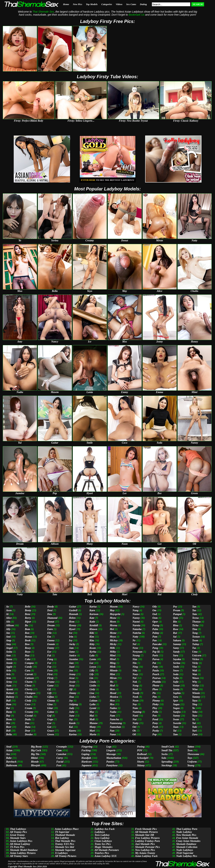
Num (135, 708)
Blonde (35, 762)
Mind (113, 659)
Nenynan (137, 652)
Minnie (114, 671)
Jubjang (74, 704)
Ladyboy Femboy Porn (147, 841)
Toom (195, 640)
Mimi (113, 656)
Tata (194, 614)
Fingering (87, 747)
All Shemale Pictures (146, 832)
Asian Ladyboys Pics (21, 841)
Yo (193, 708)
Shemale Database (186, 844)
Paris (155, 656)
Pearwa (156, 678)
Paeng (156, 625)
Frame (51, 682)
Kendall (94, 625)
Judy (72, 708)
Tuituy (196, 644)
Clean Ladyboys (103, 841)
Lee (91, 663)
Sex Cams (131, 4)
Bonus (28, 637)
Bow (27, 644)
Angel (9, 648)
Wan (195, 674)
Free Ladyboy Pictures (147, 838)
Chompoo (30, 693)
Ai (7, 614)
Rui (175, 633)
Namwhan (115, 727)
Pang (155, 648)
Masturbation (114, 758)
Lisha (92, 697)
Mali (92, 719)
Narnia (136, 625)
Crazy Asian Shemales (188, 841)
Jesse (72, 678)
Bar (8, 708)
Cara (28, 671)
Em (49, 637)
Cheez (28, 686)
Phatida (157, 682)
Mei (112, 629)
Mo (112, 682)
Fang (50, 659)
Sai (175, 637)
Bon (27, 633)
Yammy (196, 697)
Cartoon (29, 678)
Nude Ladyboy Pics (187, 856)
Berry (28, 618)
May (112, 610)
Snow (176, 671)
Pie (154, 693)
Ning (135, 667)
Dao (27, 723)
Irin (71, 637)
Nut (134, 719)
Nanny (136, 618)
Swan (176, 719)
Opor (155, 622)
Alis (8, 622)
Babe (9, 758)
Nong (135, 686)
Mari (92, 731)
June (72, 716)
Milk (112, 648)
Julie (72, 712)
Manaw (94, 723)
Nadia (113, 712)
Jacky (72, 644)
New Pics (77, 4)
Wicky (195, 686)
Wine (195, 689)
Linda (93, 682)
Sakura (177, 640)
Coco (28, 704)
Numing (137, 712)
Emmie (51, 644)
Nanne (136, 614)
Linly (92, 689)
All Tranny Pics (18, 832)
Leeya (93, 667)
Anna (9, 659)
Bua (27, 656)
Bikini (34, 758)
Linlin (93, 686)
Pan (154, 640)
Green (51, 734)
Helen (72, 618)
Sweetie (177, 723)
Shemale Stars (18, 838)
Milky (113, 652)
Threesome (193, 754)
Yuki (195, 727)
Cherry (29, 689)
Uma (195, 652)
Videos (119, 4)
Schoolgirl (143, 758)
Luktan (93, 701)
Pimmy (156, 701)
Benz (28, 614)
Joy (71, 701)
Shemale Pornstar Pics (147, 847)
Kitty (92, 644)
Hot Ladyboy (62, 838)
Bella (9, 734)
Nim (135, 659)
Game (51, 686)
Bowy (28, 648)
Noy (135, 704)
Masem (114, 607)
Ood (155, 614)
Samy (176, 648)
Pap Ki (156, 652)
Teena (195, 618)
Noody (136, 693)
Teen (190, 750)
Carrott (29, 674)
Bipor (28, 622)
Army (9, 682)
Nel (134, 644)
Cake (28, 659)
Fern (50, 671)
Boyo (28, 652)
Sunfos (177, 712)
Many (92, 727)
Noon (135, 701)
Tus (194, 648)
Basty (9, 712)
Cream (29, 708)
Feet (59, 765)
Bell (8, 731)
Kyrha (93, 652)
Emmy (51, 648)
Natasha (137, 629)
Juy (71, 719)
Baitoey (10, 697)
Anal (9, 747)
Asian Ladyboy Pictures (23, 853)
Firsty (51, 678)
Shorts (141, 762)
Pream (177, 610)
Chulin (29, 697)
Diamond (52, 618)
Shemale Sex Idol (64, 847)
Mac (92, 712)
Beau (9, 719)
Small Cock (168, 747)
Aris (8, 674)
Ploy (155, 708)
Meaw (113, 618)
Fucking (86, 750)
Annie (9, 663)
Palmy (156, 633)
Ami (8, 637)
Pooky (156, 731)
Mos (112, 704)
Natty (135, 637)
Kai (71, 727)
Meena (114, 625)
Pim (154, 697)
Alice (9, 618)
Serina (177, 663)
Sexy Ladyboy (102, 838)
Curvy (60, 758)
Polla (155, 712)
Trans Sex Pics (103, 844)
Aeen (9, 610)
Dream (51, 625)
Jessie (72, 682)
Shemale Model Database (24, 850)
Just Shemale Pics (145, 844)
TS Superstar (62, 832)
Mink (113, 667)
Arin (9, 671)
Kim (92, 637)
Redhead (142, 754)
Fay (49, 667)
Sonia (176, 689)
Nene (135, 648)
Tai (175, 731)
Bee (8, 723)
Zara (195, 734)
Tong (195, 633)
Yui (194, 723)
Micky (113, 644)
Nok (135, 682)
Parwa (156, 659)
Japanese (87, 765)
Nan (112, 731)
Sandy (176, 652)
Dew (50, 614)
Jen (71, 671)
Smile (176, 667)
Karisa (93, 607)
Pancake (157, 644)
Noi (134, 678)
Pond (155, 719)
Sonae (176, 686)
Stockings (167, 765)
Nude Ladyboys (185, 850)
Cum (59, 750)
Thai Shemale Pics (65, 841)
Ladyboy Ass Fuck (105, 829)
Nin (134, 663)
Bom (28, 629)
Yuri (194, 731)
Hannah (74, 614)
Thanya (196, 622)
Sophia (177, 693)
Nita (135, 671)
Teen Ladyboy (102, 835)
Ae (8, 607)
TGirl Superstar (185, 853)
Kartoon (94, 614)
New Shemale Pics (186, 835)
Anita (9, 652)
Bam (9, 704)
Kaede (72, 723)
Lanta (93, 659)
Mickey (114, 640)
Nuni (135, 716)
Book (28, 640)
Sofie (176, 682)
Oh (134, 731)
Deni (50, 610)
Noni (135, 689)
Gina (50, 704)
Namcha (114, 719)
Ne (134, 640)
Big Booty (36, 747)
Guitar (73, 607)
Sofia (176, 678)
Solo (164, 758)
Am (8, 633)
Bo (26, 625)
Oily (155, 607)
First (50, 674)
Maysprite (115, 614)
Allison (10, 625)
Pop (154, 734)
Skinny (141, 765)
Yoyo (195, 716)
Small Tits (167, 750)
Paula (155, 671)
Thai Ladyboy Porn (187, 829)
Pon (154, 716)
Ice (71, 633)
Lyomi (93, 708)
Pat (154, 663)
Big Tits (35, 754)
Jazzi (72, 667)
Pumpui (177, 614)
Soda (176, 674)
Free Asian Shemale (187, 838)
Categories (107, 4)
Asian (9, 750)
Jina (72, 697)
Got (49, 727)
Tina (195, 629)
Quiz (175, 618)
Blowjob (35, 765)
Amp (9, 640)
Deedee (29, 734)
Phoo (155, 689)
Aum (9, 686)
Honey (73, 625)
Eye (49, 652)
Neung (136, 656)
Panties (110, 762)
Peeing (141, 747)
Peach (156, 674)
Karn (92, 610)
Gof (49, 716)
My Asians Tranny (145, 853)
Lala (92, 656)
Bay (8, 716)
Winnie (196, 693)
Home (66, 4)
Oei (134, 727)
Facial (60, 762)
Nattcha (137, 633)
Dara (28, 727)
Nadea (113, 708)
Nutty (135, 723)
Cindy (28, 701)
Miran (113, 678)
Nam (112, 716)
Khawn (93, 629)
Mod (112, 686)
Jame (72, 652)
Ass (8, 754)
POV (140, 750)
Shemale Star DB (145, 835)
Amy (9, 644)
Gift (49, 693)
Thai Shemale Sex (27, 866)
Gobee (51, 712)
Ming (113, 663)
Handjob (86, 758)
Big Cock (36, 750)
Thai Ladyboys (18, 829)
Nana (113, 734)
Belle (28, 607)
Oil (134, 734)
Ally (8, 629)
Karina (73, 734)
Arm (9, 678)
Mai (92, 716)
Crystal (29, 716)
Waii (195, 671)
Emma (51, 640)
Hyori (72, 629)
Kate (92, 618)
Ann (9, 656)
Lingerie (111, 750)
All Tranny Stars (19, 856)
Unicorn (197, 656)
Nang (135, 610)
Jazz (71, 663)
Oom (155, 618)
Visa (194, 667)
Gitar (50, 708)
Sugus (176, 708)
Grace (51, 731)
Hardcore (87, 762)
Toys (190, 758)
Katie (92, 622)
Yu (193, 719)
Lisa (92, 693)
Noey (135, 674)
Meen (113, 622)
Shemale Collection (187, 847)
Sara (175, 656)
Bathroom (12, 765)
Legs (109, 747)
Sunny (176, 716)
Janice (73, 656)
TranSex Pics (102, 853)
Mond (113, 693)
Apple (9, 667)
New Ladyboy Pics (145, 850)
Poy (175, 607)
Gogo (50, 719)
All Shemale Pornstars (107, 850)
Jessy (72, 686)
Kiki (92, 633)
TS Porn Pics (17, 847)
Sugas (176, 704)
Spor (175, 701)
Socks (165, 754)
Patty (155, 667)
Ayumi (10, 689)
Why (195, 682)
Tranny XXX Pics (64, 844)
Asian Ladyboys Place (67, 829)
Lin (91, 678)
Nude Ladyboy (184, 832)
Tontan (196, 637)
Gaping (86, 754)
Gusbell (73, 610)
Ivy (71, 640)
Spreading (167, 762)
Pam (155, 637)
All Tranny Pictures (66, 856)
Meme (113, 633)
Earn (50, 629)
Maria (93, 734)
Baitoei (10, 693)
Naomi (136, 622)
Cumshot (61, 754)
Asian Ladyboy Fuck (146, 856)
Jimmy (73, 693)
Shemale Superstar (65, 850)
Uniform (192, 762)
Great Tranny (17, 835)
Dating (143, 4)
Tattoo (191, 747)
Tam (175, 734)
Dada (28, 719)
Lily (92, 674)
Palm (155, 629)
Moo (112, 701)
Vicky (195, 663)
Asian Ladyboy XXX (105, 856)
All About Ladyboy (20, 844)
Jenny (72, 674)
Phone (156, 686)
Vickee (196, 659)
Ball (8, 701)
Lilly (92, 671)
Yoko (195, 712)
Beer (9, 727)
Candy (28, 667)
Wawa (195, 678)
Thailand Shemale (65, 835)
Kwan (92, 648)
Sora (175, 697)
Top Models (92, 4)
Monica (114, 697)
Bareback (11, 762)
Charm (29, 682)
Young (191, 765)
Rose (176, 629)
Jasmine (74, 659)
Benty (28, 610)
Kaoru (73, 731)
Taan (176, 727)
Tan (194, 607)
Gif (49, 689)
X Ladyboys (61, 853)
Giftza (51, 697)
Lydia (92, 704)
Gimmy (51, 701)
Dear (28, 731)
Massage (111, 754)
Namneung (116, 723)
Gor (49, 723)
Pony (155, 723)
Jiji (71, 689)
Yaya (195, 701)
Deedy (51, 607)
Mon (112, 689)
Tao (194, 610)
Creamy (29, 712)
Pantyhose (112, 765)
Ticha (195, 625)
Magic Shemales (104, 847)
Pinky (155, 704)
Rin (175, 622)
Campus (29, 663)
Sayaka (177, 659)
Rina (176, 625)
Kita (92, 640)
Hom (72, 622)
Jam (71, 648)
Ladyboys (100, 832)
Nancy (136, 607)
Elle (49, 633)
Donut (51, 622)
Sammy (177, 644)
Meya (113, 637)
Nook (135, 697)
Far (49, 663)
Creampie (62, 747)
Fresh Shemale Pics (146, 829)
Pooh (155, 727)
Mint (112, 674)
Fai (49, 656)
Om (154, 610)
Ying (195, 704)
